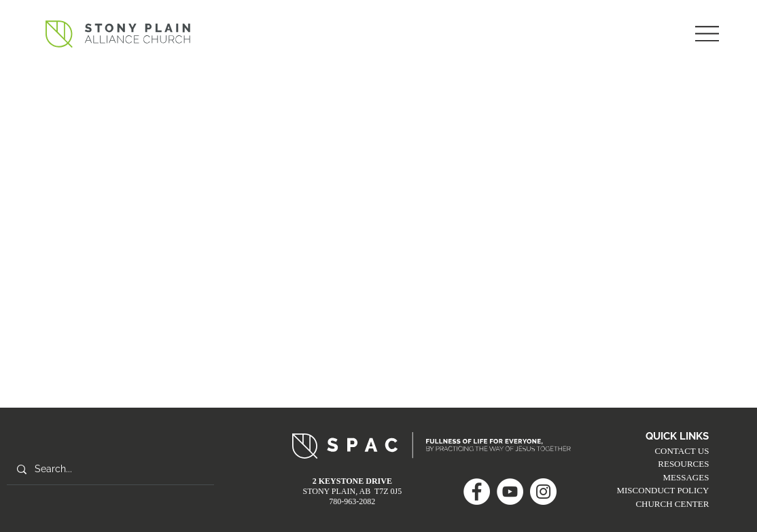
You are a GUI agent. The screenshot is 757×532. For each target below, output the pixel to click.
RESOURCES (683, 464)
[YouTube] (510, 492)
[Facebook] (477, 492)
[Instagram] (543, 492)
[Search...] (110, 469)
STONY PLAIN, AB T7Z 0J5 (352, 491)
